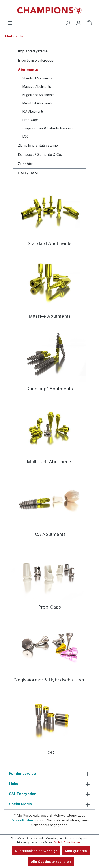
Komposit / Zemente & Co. (40, 155)
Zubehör (25, 164)
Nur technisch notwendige (36, 851)
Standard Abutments (37, 78)
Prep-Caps (30, 120)
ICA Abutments (33, 111)
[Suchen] (68, 23)
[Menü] (10, 23)
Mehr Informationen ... (68, 842)
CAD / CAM (28, 173)
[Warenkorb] (89, 23)
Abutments (28, 70)
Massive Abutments (37, 87)
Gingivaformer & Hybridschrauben (47, 128)
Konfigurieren (76, 851)
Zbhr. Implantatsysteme (38, 145)
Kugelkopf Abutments (38, 95)
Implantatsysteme (33, 51)
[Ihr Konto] (78, 23)
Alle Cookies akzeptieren (51, 862)
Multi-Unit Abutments (37, 103)
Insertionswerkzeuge (36, 60)
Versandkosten (22, 820)
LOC (26, 136)
